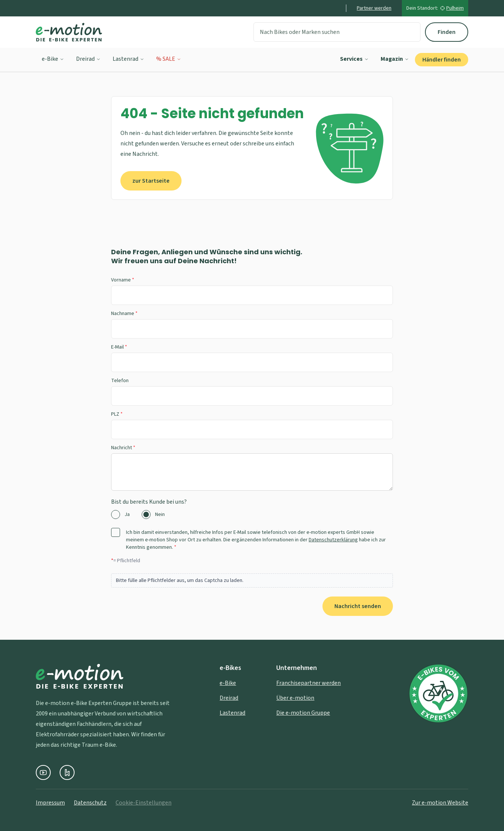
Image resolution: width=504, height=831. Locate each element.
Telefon (120, 381)
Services (354, 59)
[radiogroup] (252, 514)
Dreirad (88, 59)
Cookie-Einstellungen (144, 803)
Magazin (395, 59)
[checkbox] (116, 532)
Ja (127, 514)
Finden (447, 32)
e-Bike (53, 59)
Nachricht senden (358, 606)
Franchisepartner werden (308, 683)
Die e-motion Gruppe (303, 713)
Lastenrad (128, 59)
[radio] (116, 514)
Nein (160, 514)
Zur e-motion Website (440, 803)
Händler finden (442, 60)
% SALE (169, 59)
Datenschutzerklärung (333, 540)
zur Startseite (151, 181)
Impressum (50, 803)
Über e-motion (295, 698)
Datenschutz (90, 803)
